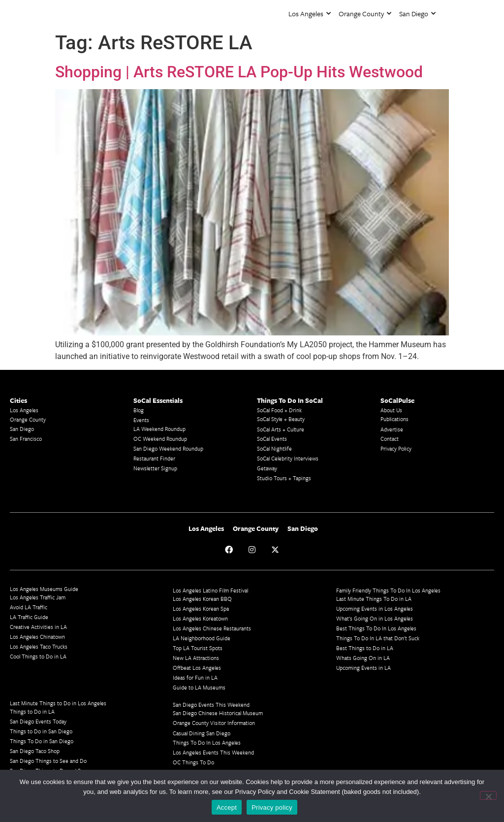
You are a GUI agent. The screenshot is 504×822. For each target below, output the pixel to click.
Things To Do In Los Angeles (207, 742)
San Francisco (26, 439)
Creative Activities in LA (38, 627)
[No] (488, 795)
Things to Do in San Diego (41, 731)
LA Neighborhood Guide (202, 638)
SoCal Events (272, 439)
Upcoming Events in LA (363, 668)
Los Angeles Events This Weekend (213, 752)
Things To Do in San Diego (42, 741)
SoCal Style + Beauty (281, 419)
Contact (390, 439)
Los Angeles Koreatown (200, 618)
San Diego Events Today (38, 721)
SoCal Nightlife (274, 448)
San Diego (417, 14)
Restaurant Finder (154, 458)
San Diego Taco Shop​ (35, 751)
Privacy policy (272, 807)
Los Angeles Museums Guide (44, 589)
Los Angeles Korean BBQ (202, 599)
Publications (394, 419)
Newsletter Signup (155, 468)
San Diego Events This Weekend (211, 705)
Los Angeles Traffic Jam (38, 597)
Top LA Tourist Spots (198, 648)
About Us (391, 410)
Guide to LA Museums (199, 687)
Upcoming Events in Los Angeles (375, 608)
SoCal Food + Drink (279, 410)
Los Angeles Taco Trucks (39, 646)
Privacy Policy (396, 448)
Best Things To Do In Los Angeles (376, 628)
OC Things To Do (193, 762)
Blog (139, 410)
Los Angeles (310, 14)
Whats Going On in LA (363, 658)
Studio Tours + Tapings (284, 478)
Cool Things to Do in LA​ (38, 656)
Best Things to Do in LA (365, 648)
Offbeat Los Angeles (197, 668)
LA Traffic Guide (29, 617)
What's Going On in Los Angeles (375, 618)
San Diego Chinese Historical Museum (218, 713)
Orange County (365, 14)
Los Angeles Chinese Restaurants (212, 628)
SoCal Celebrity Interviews (288, 458)
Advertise (392, 429)
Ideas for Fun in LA (195, 677)
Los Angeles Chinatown (37, 637)
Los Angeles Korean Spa (201, 608)
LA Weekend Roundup (159, 429)
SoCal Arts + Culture (281, 429)
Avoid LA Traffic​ (29, 607)
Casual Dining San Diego (202, 733)
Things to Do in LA (32, 711)
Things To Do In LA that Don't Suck (378, 638)
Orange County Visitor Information (214, 723)
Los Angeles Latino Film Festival (210, 590)
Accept (227, 807)
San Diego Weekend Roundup (168, 448)
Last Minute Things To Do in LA (374, 599)
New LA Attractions (196, 658)
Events (141, 420)
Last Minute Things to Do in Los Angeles (58, 703)
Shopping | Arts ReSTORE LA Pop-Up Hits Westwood (239, 72)
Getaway (267, 468)
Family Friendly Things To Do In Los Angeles (388, 590)
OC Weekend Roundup (160, 439)
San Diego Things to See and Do (48, 761)
